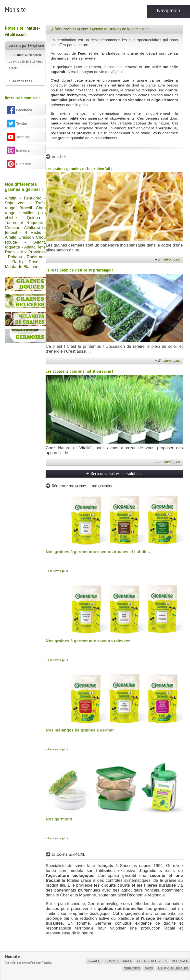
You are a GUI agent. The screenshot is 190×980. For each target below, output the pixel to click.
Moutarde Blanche (22, 267)
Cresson (13, 228)
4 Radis (33, 232)
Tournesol (14, 223)
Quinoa (33, 218)
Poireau (15, 257)
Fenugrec (32, 198)
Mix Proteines (33, 252)
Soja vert (15, 203)
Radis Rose (25, 262)
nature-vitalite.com (22, 31)
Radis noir (36, 257)
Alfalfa (11, 198)
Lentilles (27, 213)
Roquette (35, 223)
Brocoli (26, 208)
